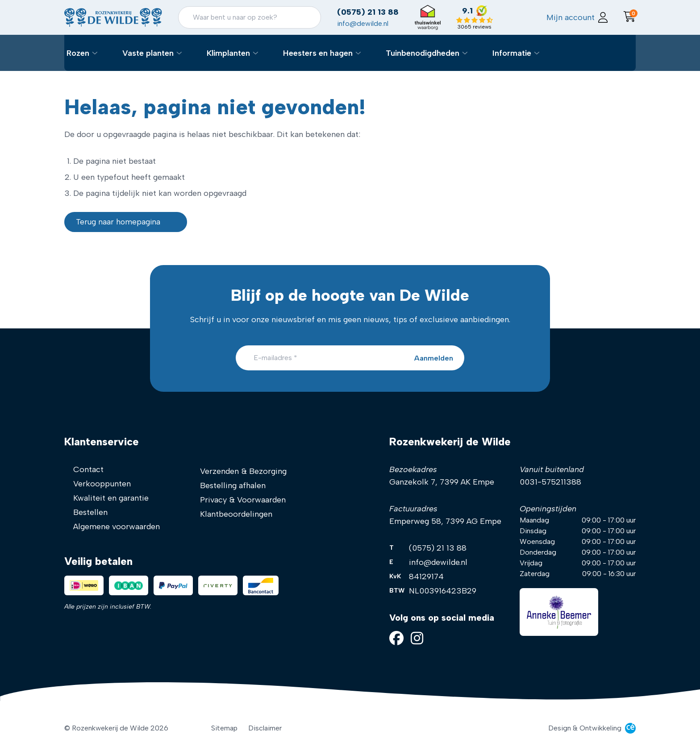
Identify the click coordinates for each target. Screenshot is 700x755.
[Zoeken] (280, 22)
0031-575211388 (550, 482)
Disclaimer (265, 728)
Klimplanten (244, 59)
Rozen (94, 59)
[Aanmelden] (429, 358)
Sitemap (224, 728)
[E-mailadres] (350, 358)
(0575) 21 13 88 (399, 17)
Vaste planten (164, 59)
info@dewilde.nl (394, 28)
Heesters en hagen (334, 59)
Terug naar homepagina (128, 226)
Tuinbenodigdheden (439, 59)
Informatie (528, 59)
